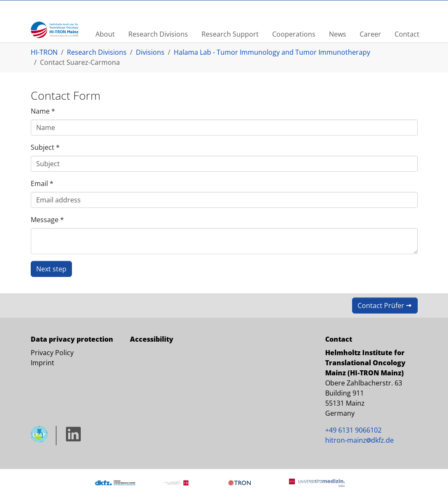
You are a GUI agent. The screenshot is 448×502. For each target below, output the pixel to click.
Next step (51, 269)
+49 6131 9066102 (353, 430)
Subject (45, 147)
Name (43, 111)
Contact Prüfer (381, 305)
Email (42, 183)
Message (47, 220)
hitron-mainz (359, 440)
